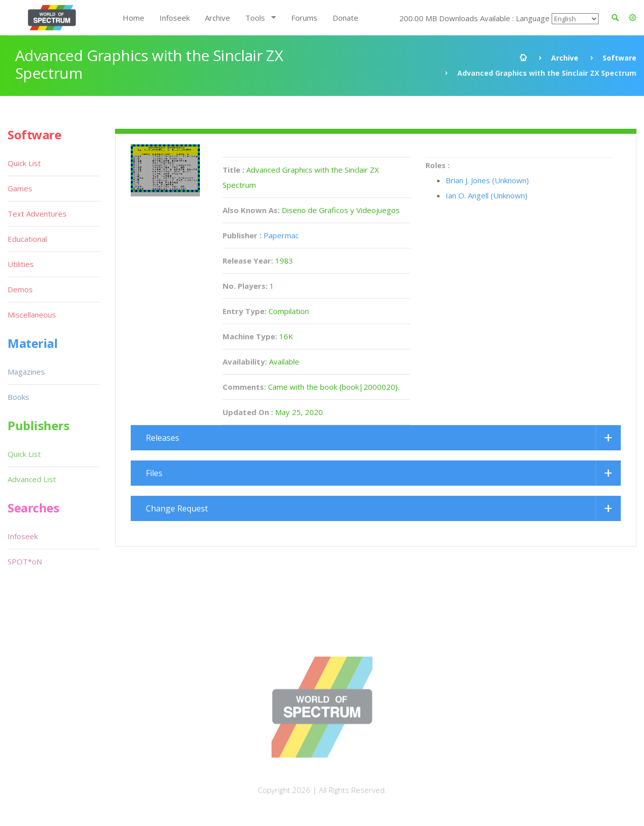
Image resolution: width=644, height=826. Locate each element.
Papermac (281, 235)
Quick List (24, 163)
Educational (27, 239)
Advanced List (32, 479)
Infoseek (175, 18)
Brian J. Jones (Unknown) (487, 180)
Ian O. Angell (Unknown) (487, 195)
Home (133, 18)
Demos (20, 289)
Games (20, 188)
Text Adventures (37, 214)
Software (620, 58)
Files (154, 473)
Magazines (26, 372)
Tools (255, 18)
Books (18, 397)
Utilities (21, 264)
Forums (304, 18)
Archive (218, 18)
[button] (633, 18)
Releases (163, 438)
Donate (345, 18)
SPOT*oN (25, 561)
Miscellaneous (32, 315)
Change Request (177, 508)
